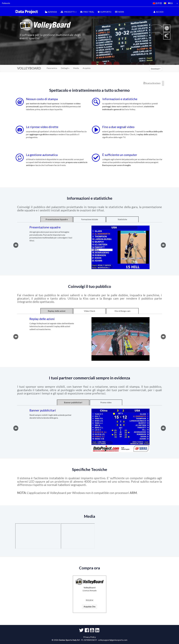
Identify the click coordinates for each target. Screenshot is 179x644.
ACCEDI (159, 12)
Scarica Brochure (153, 83)
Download (156, 69)
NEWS (120, 12)
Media (76, 68)
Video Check (130, 134)
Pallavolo (6, 3)
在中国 (157, 3)
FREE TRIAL (87, 12)
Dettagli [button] (65, 68)
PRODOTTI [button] (69, 12)
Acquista (87, 68)
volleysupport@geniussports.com (113, 640)
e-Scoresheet (137, 106)
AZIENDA (51, 12)
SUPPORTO (105, 12)
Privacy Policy (90, 637)
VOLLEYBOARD (29, 68)
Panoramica (52, 68)
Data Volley (130, 109)
